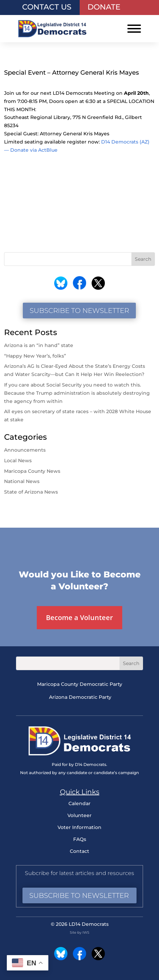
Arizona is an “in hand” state (39, 345)
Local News (18, 461)
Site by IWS (79, 932)
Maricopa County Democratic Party (80, 684)
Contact (79, 851)
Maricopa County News (32, 471)
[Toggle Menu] (134, 29)
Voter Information (79, 827)
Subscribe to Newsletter (79, 311)
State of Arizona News (31, 492)
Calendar (79, 803)
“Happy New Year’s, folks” (36, 356)
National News (22, 481)
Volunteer (79, 815)
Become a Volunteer (79, 617)
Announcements (25, 450)
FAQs (80, 839)
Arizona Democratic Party (80, 697)
